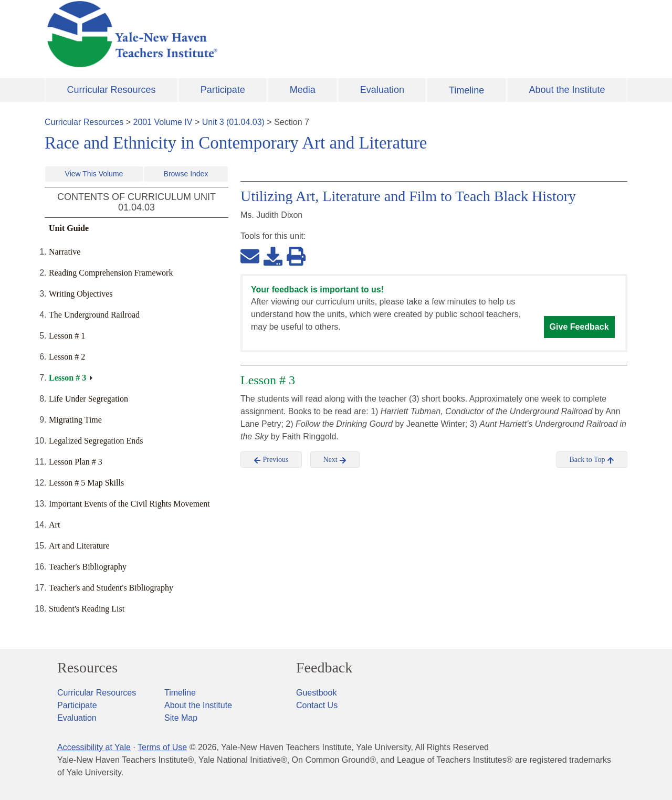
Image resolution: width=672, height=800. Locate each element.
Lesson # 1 (67, 336)
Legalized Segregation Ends (96, 441)
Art (54, 525)
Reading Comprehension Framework (111, 273)
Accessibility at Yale (94, 747)
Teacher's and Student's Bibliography (111, 588)
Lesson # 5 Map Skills (86, 483)
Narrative (65, 252)
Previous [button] (271, 460)
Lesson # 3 (67, 378)
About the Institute (567, 90)
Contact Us (317, 705)
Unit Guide (69, 228)
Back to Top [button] (592, 460)
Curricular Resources (112, 90)
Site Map (181, 718)
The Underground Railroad (94, 315)
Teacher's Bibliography (88, 567)
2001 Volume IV (163, 122)
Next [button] (335, 460)
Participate (223, 90)
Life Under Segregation (88, 399)
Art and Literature (79, 546)
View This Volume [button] (94, 174)
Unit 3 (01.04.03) (233, 122)
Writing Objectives (81, 294)
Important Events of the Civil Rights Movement (129, 504)
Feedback (324, 668)
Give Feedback (579, 327)
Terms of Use (162, 747)
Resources (87, 668)
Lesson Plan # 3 (76, 462)
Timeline (466, 90)
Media (303, 90)
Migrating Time (75, 420)
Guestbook (316, 693)
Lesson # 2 (67, 357)
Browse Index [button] (186, 174)
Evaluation (382, 90)
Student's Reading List (87, 609)
